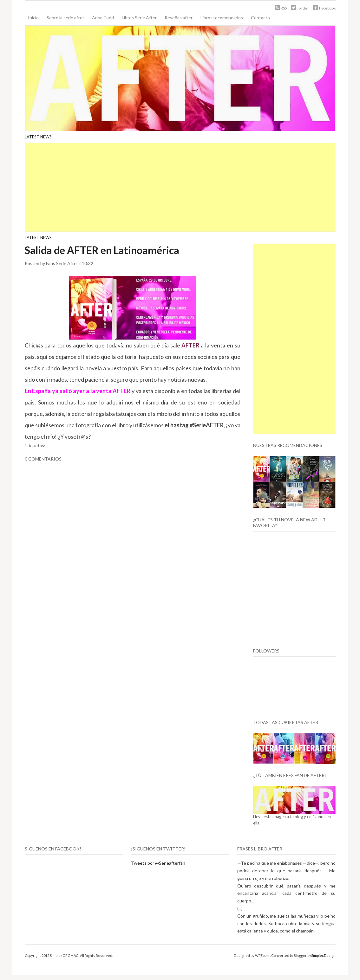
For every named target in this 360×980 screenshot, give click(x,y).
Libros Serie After (139, 18)
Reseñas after (179, 18)
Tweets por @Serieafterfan (158, 863)
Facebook (327, 8)
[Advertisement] (180, 187)
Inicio (33, 18)
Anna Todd (103, 18)
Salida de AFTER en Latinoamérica (102, 250)
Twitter (303, 8)
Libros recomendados (222, 18)
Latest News (38, 137)
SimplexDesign (323, 955)
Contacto (260, 18)
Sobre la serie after (65, 18)
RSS (284, 8)
